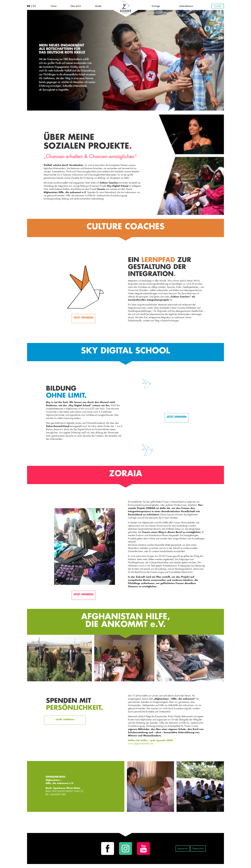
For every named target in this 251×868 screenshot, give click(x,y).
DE (29, 6)
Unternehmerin (186, 6)
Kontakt (218, 6)
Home (54, 6)
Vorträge (156, 6)
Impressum (183, 848)
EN (34, 6)
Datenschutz (198, 848)
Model (98, 6)
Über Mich (76, 6)
